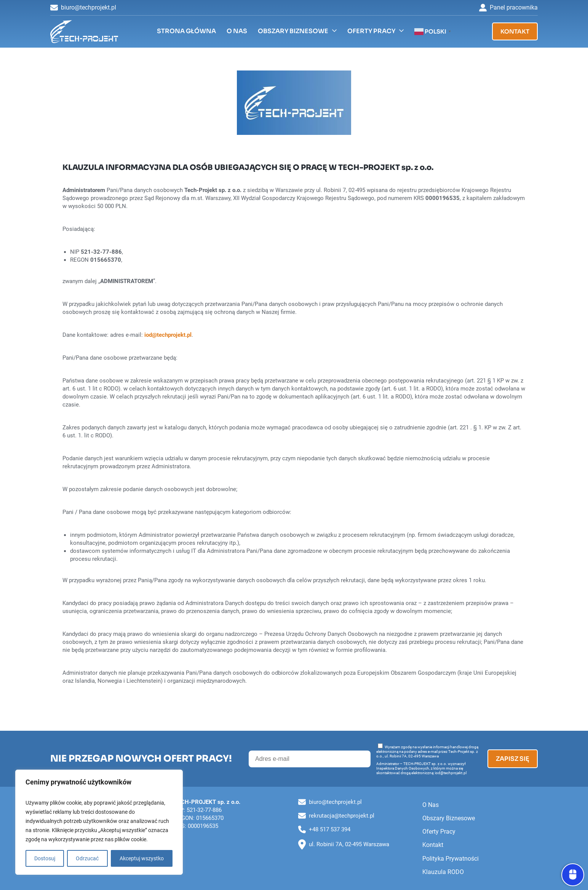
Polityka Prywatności (451, 859)
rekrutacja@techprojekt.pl (336, 816)
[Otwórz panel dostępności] (573, 875)
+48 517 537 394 (324, 829)
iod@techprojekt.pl (168, 335)
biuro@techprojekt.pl (83, 8)
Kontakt (515, 31)
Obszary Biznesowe (293, 31)
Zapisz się (513, 759)
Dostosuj (45, 858)
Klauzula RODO (443, 872)
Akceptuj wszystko (142, 858)
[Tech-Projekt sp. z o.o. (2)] (84, 32)
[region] (99, 822)
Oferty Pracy (371, 31)
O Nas (237, 31)
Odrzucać (87, 858)
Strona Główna (186, 31)
